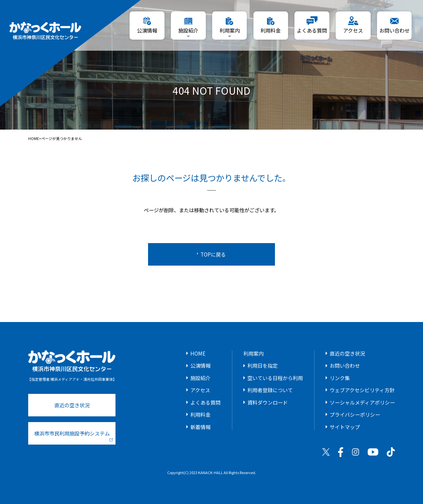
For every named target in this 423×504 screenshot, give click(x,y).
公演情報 (200, 365)
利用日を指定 (263, 365)
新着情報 (200, 427)
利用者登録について (270, 390)
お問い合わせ (345, 365)
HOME (34, 139)
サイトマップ (345, 427)
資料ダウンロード (268, 402)
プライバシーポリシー (355, 414)
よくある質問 (205, 402)
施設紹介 (200, 378)
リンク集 (340, 378)
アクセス (200, 390)
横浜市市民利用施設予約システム (74, 436)
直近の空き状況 (72, 405)
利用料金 (200, 414)
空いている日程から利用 (275, 378)
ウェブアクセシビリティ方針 (362, 390)
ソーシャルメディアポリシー (362, 402)
